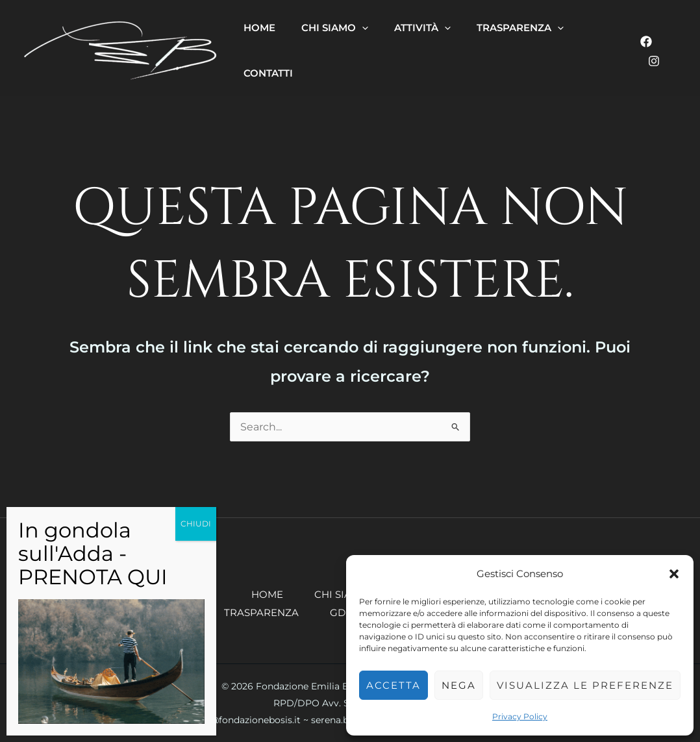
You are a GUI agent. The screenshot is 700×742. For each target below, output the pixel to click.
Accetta (394, 685)
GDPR (345, 612)
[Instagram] (654, 61)
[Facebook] (646, 42)
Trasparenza (261, 612)
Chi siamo (342, 594)
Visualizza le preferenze (585, 685)
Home (267, 594)
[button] (674, 574)
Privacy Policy (520, 716)
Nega (459, 685)
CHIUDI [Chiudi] (196, 524)
